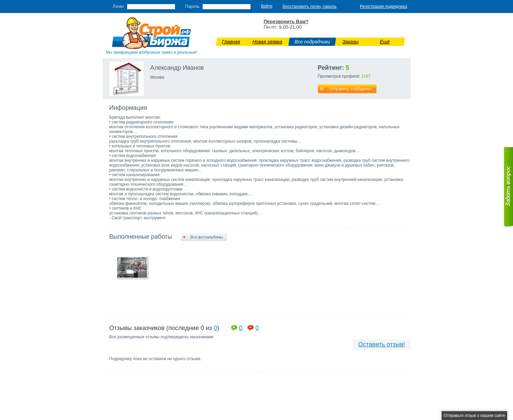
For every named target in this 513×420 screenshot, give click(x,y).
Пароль (192, 6)
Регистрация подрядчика (384, 6)
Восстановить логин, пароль (310, 6)
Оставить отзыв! (382, 344)
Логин (118, 6)
